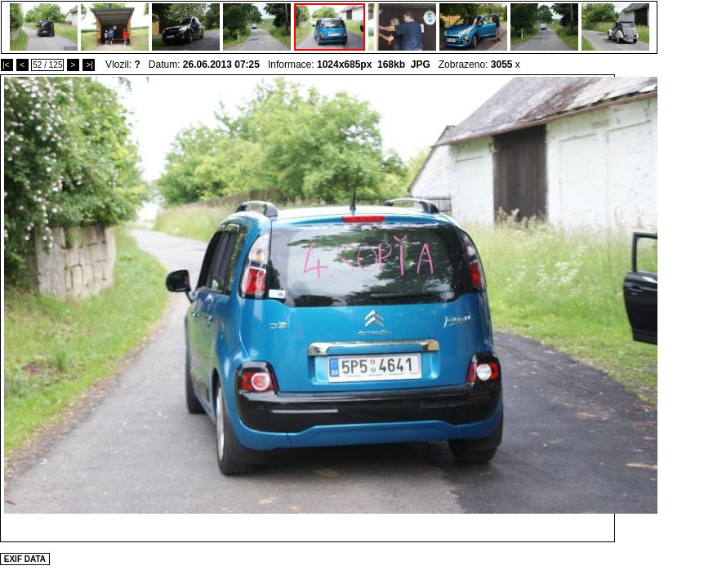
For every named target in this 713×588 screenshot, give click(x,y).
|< (7, 65)
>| (89, 65)
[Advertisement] (459, 361)
